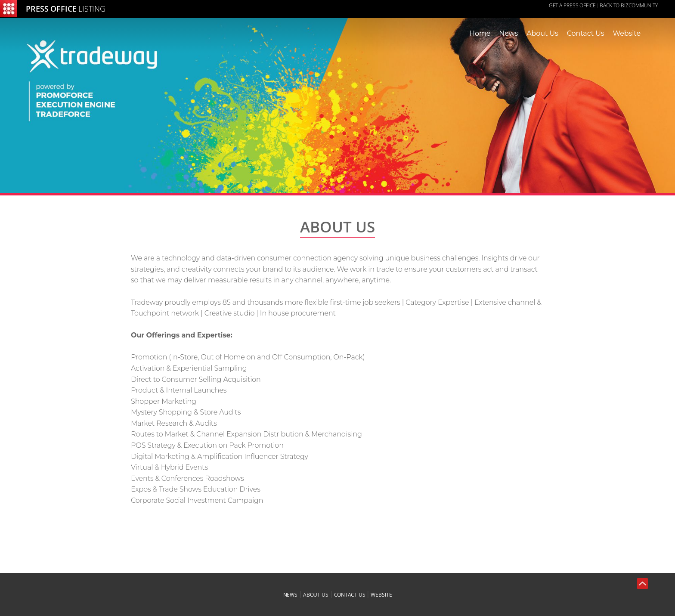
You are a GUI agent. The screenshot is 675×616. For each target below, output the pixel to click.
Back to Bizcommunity (629, 5)
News (508, 33)
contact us (350, 595)
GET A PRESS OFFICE (572, 5)
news (291, 595)
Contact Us (586, 33)
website (381, 595)
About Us (542, 33)
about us (316, 595)
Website (627, 33)
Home (480, 33)
